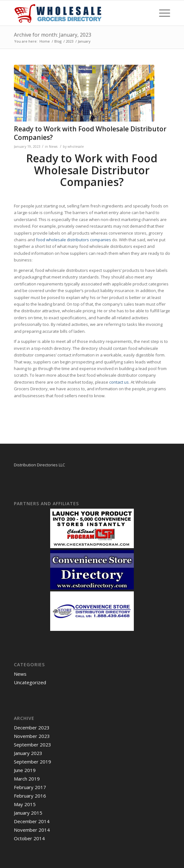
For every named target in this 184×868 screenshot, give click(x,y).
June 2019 (25, 770)
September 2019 (33, 762)
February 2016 (30, 796)
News (53, 147)
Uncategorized (30, 682)
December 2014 (32, 821)
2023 (70, 41)
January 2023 (28, 753)
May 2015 (25, 804)
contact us (119, 382)
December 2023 (32, 727)
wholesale (76, 147)
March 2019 (27, 779)
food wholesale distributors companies (74, 240)
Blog (58, 41)
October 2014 (29, 838)
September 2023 (33, 745)
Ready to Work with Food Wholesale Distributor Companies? (90, 133)
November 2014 (32, 830)
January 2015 (28, 813)
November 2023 (32, 736)
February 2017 (30, 787)
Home (45, 41)
